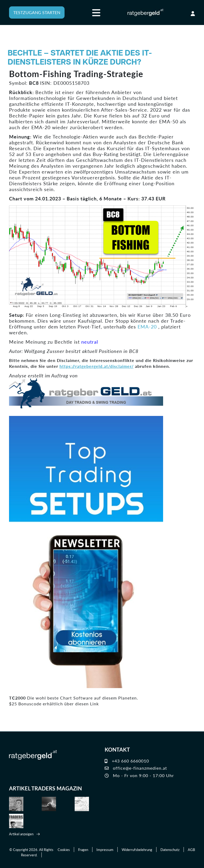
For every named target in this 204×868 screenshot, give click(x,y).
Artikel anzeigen (21, 834)
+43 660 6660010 (127, 761)
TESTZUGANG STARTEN (37, 12)
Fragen (83, 850)
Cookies (64, 850)
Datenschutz (170, 850)
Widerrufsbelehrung (137, 850)
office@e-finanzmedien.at (136, 768)
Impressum (105, 850)
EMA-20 (147, 326)
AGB (191, 850)
